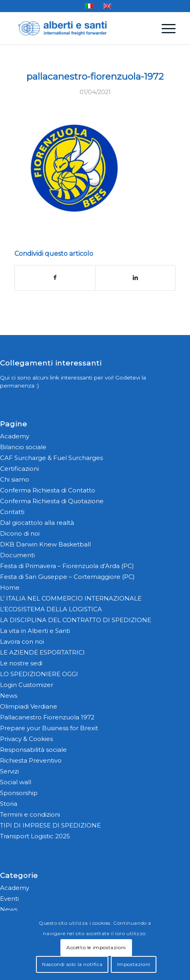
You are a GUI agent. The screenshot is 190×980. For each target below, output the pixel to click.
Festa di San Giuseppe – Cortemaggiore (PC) (67, 577)
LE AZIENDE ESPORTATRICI (42, 652)
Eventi (9, 899)
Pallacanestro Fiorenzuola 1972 (47, 717)
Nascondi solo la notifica (72, 964)
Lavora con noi (22, 642)
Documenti (17, 555)
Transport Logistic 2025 (35, 836)
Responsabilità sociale (33, 750)
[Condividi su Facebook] (55, 278)
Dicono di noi (20, 533)
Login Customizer (27, 685)
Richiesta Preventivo (31, 760)
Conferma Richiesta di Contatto (48, 490)
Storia (9, 804)
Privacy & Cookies (26, 739)
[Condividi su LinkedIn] (136, 278)
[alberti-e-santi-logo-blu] (79, 28)
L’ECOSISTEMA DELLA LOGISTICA (51, 609)
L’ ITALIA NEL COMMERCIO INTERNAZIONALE (71, 598)
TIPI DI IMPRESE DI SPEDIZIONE (50, 825)
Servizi (9, 771)
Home (10, 587)
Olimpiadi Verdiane (29, 706)
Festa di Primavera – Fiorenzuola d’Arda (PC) (67, 566)
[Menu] (165, 28)
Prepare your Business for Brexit (49, 728)
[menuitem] (165, 28)
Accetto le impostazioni (96, 947)
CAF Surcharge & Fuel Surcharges (51, 458)
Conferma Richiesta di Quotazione (52, 501)
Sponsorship (19, 793)
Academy (15, 436)
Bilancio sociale (23, 447)
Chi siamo (15, 479)
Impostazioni (134, 964)
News (9, 696)
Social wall (16, 782)
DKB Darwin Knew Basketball (45, 544)
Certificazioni (19, 469)
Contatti (12, 512)
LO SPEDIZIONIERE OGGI (39, 674)
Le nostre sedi (21, 663)
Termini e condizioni (30, 814)
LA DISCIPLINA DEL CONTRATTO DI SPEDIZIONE (76, 620)
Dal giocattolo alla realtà (37, 523)
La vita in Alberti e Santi (35, 631)
